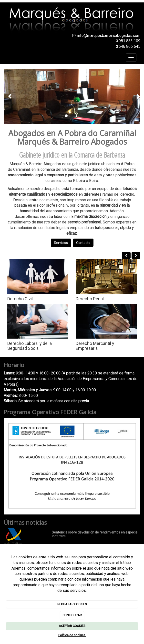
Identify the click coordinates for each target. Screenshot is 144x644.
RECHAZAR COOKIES (72, 604)
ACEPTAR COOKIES (72, 626)
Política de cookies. (72, 635)
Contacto (83, 243)
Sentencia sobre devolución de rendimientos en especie (95, 532)
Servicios (61, 243)
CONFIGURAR (72, 615)
